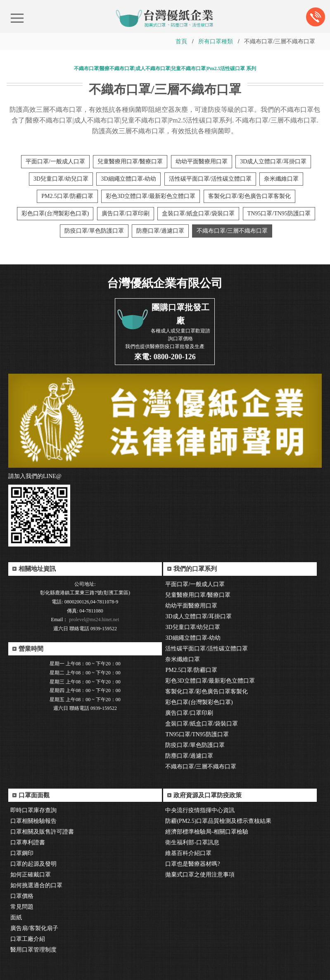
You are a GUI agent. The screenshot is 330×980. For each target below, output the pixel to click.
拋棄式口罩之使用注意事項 (200, 875)
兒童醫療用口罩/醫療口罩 (130, 161)
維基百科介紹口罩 (188, 853)
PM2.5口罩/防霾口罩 (67, 196)
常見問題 (22, 907)
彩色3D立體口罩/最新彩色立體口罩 (151, 196)
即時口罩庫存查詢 (33, 810)
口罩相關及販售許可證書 (42, 832)
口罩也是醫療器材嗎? (192, 864)
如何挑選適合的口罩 (36, 885)
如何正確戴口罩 (31, 875)
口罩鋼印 (22, 853)
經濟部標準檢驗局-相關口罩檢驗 (207, 832)
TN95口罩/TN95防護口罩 (279, 213)
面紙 (16, 918)
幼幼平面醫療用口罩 (202, 161)
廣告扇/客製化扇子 (34, 928)
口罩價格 (22, 896)
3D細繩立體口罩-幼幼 (128, 179)
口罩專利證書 (28, 842)
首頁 (181, 41)
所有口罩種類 (216, 41)
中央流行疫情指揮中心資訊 (200, 810)
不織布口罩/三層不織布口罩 (232, 231)
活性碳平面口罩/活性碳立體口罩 (210, 179)
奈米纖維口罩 (281, 179)
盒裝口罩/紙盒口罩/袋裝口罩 (198, 213)
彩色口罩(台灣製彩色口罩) (55, 213)
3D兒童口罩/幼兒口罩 (61, 179)
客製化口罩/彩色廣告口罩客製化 (249, 196)
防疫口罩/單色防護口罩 (94, 231)
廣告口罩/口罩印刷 (126, 213)
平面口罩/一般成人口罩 (55, 161)
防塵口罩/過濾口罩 (160, 231)
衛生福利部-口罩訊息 (192, 842)
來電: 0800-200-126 (165, 357)
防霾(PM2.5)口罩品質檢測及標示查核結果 (218, 821)
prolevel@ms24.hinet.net (93, 620)
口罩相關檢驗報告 (33, 821)
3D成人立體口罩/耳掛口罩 (273, 161)
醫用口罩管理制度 (33, 950)
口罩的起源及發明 (33, 864)
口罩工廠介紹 (28, 939)
